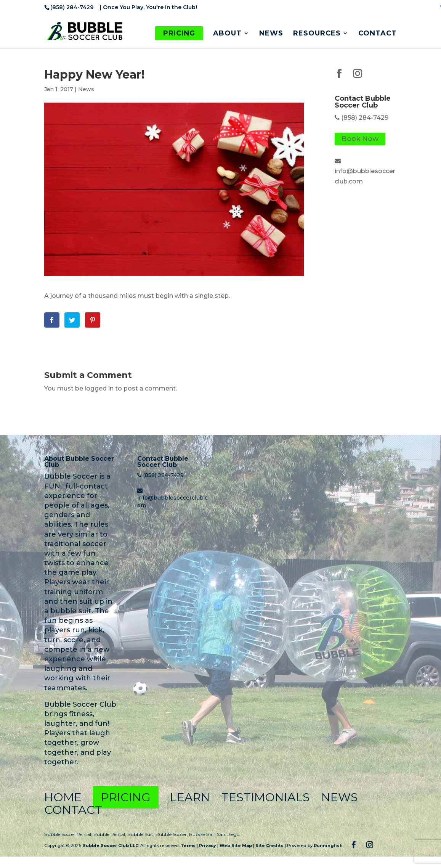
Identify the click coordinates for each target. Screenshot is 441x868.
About (227, 34)
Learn (190, 797)
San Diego (228, 834)
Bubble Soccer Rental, (69, 834)
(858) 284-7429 (365, 118)
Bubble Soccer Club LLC (110, 845)
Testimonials (265, 797)
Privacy (208, 845)
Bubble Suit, (141, 834)
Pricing (179, 33)
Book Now (360, 139)
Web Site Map (236, 845)
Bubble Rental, (110, 834)
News (271, 34)
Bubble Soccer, (172, 834)
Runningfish (328, 845)
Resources (317, 34)
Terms (188, 845)
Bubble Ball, (203, 834)
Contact (378, 34)
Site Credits (269, 845)
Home (63, 797)
